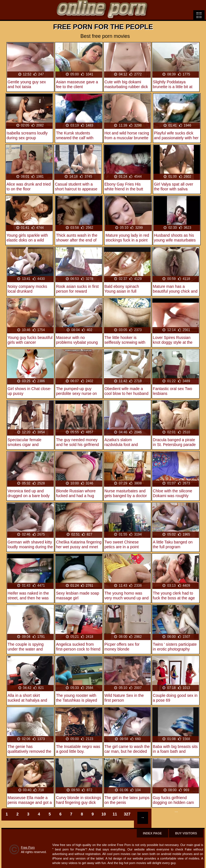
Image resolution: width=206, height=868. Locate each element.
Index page (152, 833)
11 (115, 814)
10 (104, 814)
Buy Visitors (186, 833)
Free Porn (28, 847)
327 (127, 814)
